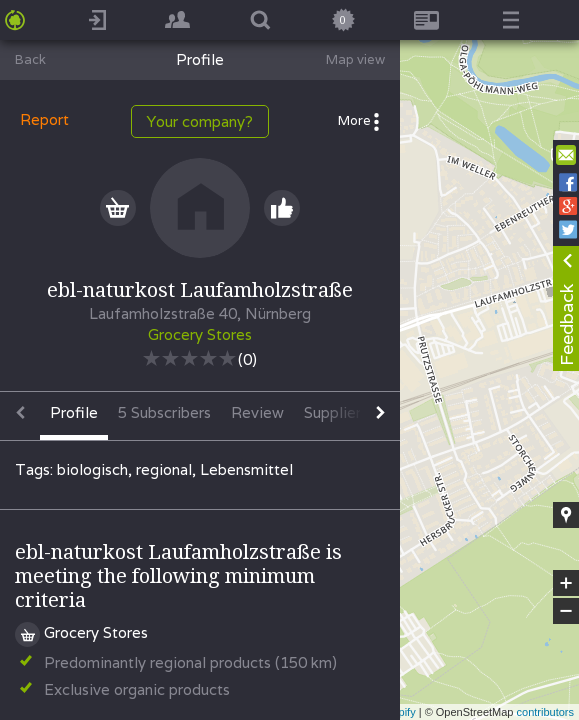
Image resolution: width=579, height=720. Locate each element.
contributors (545, 712)
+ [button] (566, 583)
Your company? (200, 121)
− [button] (566, 611)
